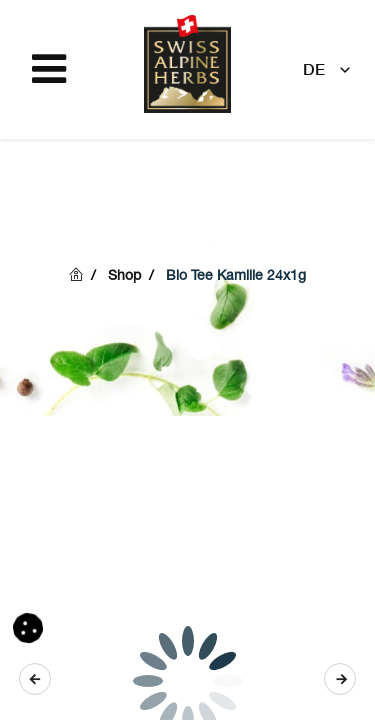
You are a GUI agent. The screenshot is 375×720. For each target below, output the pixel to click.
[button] (340, 679)
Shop (124, 277)
